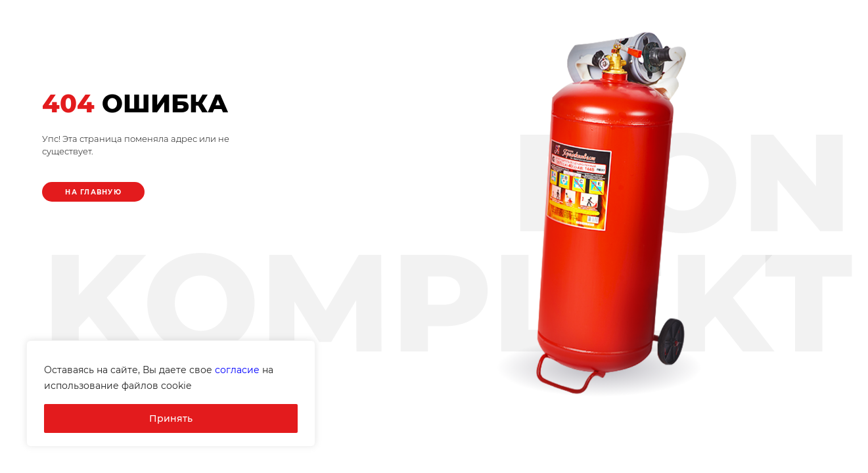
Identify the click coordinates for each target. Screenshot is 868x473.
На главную (93, 192)
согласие (237, 370)
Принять (171, 418)
